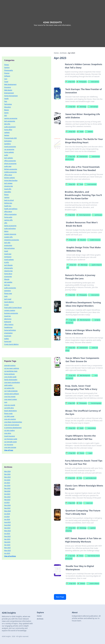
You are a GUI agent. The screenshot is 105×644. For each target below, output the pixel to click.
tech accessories (10, 121)
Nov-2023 (7, 536)
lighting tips (8, 203)
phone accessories (10, 164)
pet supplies (8, 282)
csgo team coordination (12, 382)
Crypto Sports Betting (11, 344)
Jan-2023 (7, 483)
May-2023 (7, 531)
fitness (6, 195)
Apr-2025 (7, 545)
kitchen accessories (11, 169)
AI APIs (7, 262)
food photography (95, 403)
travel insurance (10, 436)
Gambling (7, 144)
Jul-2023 (7, 502)
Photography (81, 82)
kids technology (9, 248)
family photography (11, 380)
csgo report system (11, 399)
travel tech (8, 336)
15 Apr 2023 (70, 295)
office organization (10, 214)
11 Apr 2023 (71, 320)
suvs (6, 402)
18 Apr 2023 (70, 184)
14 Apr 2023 (70, 215)
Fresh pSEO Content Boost (13, 308)
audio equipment (10, 127)
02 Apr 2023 (71, 375)
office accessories (10, 161)
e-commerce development (13, 428)
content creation (10, 310)
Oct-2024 (7, 480)
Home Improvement (83, 215)
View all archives (10, 556)
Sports (6, 113)
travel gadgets (9, 260)
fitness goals (8, 414)
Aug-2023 (7, 522)
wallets (7, 339)
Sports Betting (9, 302)
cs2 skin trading (9, 430)
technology (8, 141)
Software (81, 584)
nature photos (93, 82)
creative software (93, 584)
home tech (8, 341)
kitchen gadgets (10, 178)
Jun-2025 (7, 553)
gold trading (8, 385)
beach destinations (11, 411)
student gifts (8, 237)
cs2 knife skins (9, 408)
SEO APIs (7, 124)
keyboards (8, 322)
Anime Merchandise (11, 180)
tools (6, 296)
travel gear (8, 254)
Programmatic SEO (10, 138)
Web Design (83, 265)
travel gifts (8, 189)
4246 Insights (52, 22)
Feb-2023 (7, 500)
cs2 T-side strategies (11, 391)
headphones (8, 327)
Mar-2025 (7, 548)
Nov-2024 (7, 505)
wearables (8, 192)
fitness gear (8, 293)
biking (6, 231)
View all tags (9, 450)
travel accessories (10, 147)
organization (8, 333)
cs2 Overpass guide (11, 439)
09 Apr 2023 (71, 240)
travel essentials (90, 184)
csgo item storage (10, 447)
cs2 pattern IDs (9, 388)
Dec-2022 (7, 488)
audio (6, 155)
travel (6, 251)
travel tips (7, 316)
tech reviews (8, 183)
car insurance (9, 445)
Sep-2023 (7, 528)
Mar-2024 (7, 471)
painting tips (97, 215)
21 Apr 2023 (71, 107)
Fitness (80, 556)
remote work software (12, 394)
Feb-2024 (7, 491)
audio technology (10, 228)
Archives (63, 53)
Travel (80, 184)
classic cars (88, 503)
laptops (7, 135)
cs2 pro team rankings (12, 368)
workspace (8, 257)
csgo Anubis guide (10, 377)
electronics (8, 319)
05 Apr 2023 (70, 348)
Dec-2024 (7, 474)
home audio (8, 217)
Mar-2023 (7, 477)
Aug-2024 (7, 525)
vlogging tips (9, 186)
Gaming (7, 67)
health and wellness (11, 209)
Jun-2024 (7, 514)
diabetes (89, 132)
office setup (8, 175)
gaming (7, 197)
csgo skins (8, 433)
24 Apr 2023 (70, 82)
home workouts (9, 374)
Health (80, 132)
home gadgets (9, 152)
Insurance (8, 87)
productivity (8, 245)
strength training (10, 365)
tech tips (7, 285)
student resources (94, 240)
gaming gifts (8, 220)
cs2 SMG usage (9, 416)
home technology (10, 330)
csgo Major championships (13, 422)
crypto (89, 453)
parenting (7, 291)
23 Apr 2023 (70, 403)
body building (90, 428)
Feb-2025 (7, 542)
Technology (82, 107)
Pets (79, 478)
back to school (9, 200)
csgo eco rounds (10, 405)
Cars (79, 503)
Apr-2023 (7, 539)
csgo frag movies (10, 397)
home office (8, 130)
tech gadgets (9, 158)
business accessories (11, 313)
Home (56, 53)
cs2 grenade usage (10, 442)
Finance (81, 453)
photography (9, 268)
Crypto (6, 305)
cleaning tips (8, 271)
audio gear (8, 166)
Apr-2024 (7, 486)
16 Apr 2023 (71, 584)
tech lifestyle (8, 265)
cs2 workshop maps (11, 371)
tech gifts (7, 243)
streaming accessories (12, 240)
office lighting (9, 325)
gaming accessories (11, 118)
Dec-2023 (7, 497)
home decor (8, 274)
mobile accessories (10, 172)
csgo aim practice (10, 419)
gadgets (7, 132)
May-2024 (7, 511)
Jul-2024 (7, 517)
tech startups (93, 107)
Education (82, 240)
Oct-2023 (7, 494)
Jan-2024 (7, 519)
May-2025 (7, 550)
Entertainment (82, 157)
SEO (6, 116)
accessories (8, 277)
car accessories (9, 149)
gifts (6, 223)
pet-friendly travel (90, 478)
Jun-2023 (7, 534)
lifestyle (7, 279)
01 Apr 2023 (70, 157)
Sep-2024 (7, 508)
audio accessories (10, 288)
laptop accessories (10, 226)
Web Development (84, 320)
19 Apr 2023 (70, 503)
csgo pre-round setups (12, 425)
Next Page (60, 597)
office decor (8, 212)
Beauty (7, 110)
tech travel (8, 299)
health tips (8, 206)
